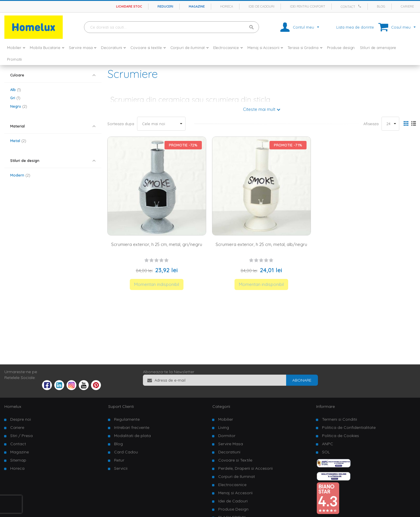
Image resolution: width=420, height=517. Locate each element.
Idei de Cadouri (233, 501)
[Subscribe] (302, 380)
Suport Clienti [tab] (121, 406)
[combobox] (171, 27)
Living (224, 427)
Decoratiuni (229, 452)
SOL (326, 452)
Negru (19, 106)
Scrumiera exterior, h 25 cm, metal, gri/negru (157, 244)
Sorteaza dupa (121, 124)
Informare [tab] (325, 406)
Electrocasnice (232, 485)
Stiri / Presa (21, 436)
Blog (381, 6)
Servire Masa (231, 444)
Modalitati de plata (132, 436)
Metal (18, 141)
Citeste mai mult (259, 109)
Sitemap (18, 460)
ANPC (328, 444)
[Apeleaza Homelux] (360, 6)
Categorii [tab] (221, 406)
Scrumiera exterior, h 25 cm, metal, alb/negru (261, 244)
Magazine (197, 6)
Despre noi (21, 419)
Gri (15, 98)
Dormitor (227, 436)
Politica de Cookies (341, 436)
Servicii (121, 468)
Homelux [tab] (13, 406)
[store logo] (34, 27)
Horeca (227, 6)
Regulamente (127, 419)
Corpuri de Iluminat (237, 476)
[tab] (53, 75)
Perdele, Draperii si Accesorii (245, 468)
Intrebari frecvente (132, 427)
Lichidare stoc (129, 6)
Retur (119, 460)
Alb (16, 90)
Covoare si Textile (235, 460)
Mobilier (226, 419)
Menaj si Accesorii (235, 493)
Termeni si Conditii (339, 419)
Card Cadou (126, 452)
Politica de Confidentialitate (349, 427)
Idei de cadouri (261, 6)
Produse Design (233, 509)
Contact (348, 7)
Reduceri (165, 6)
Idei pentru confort (308, 6)
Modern (20, 175)
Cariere (407, 6)
